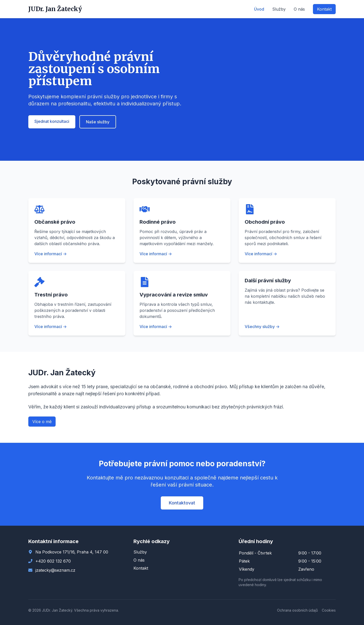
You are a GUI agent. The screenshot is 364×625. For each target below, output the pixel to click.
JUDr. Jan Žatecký (55, 9)
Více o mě (42, 422)
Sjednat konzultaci (52, 121)
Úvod (259, 9)
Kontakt (324, 9)
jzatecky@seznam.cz (55, 570)
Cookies (329, 610)
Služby (279, 9)
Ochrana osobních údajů (297, 610)
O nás (299, 9)
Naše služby (98, 122)
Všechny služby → (262, 327)
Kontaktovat (182, 503)
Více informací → (51, 254)
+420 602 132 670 (53, 561)
